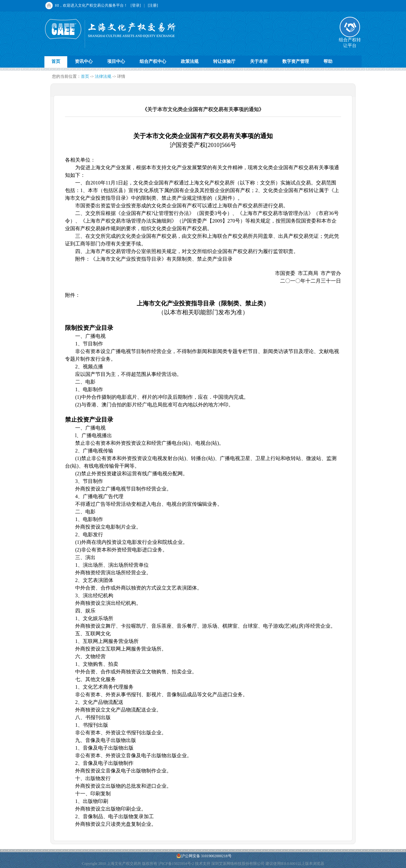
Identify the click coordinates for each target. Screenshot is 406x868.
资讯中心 (84, 61)
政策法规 (190, 61)
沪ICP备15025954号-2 (176, 864)
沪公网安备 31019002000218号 (204, 856)
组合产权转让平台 (350, 41)
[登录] (136, 5)
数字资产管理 (296, 61)
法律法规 (103, 76)
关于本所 (259, 61)
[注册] (153, 5)
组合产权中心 (153, 61)
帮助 (328, 61)
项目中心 (116, 61)
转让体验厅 (224, 61)
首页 (56, 61)
